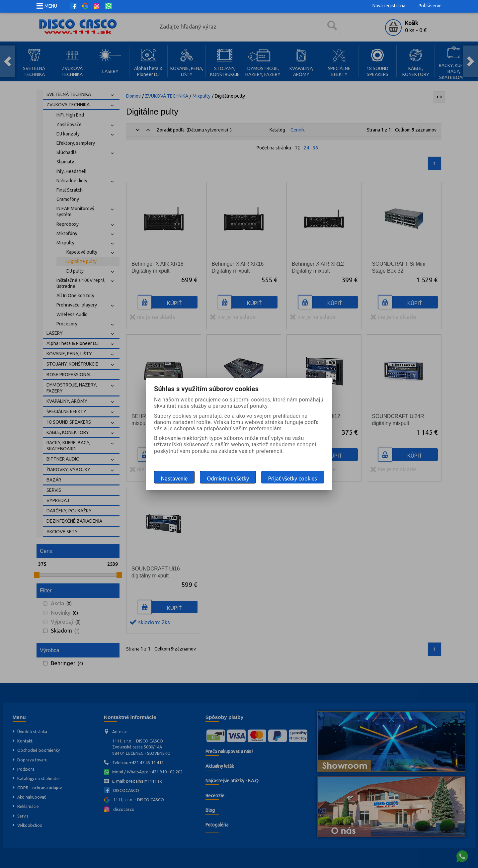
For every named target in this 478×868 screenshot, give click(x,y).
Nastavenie (174, 478)
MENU (51, 6)
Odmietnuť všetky (228, 478)
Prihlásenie (430, 6)
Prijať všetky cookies (293, 478)
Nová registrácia (389, 6)
